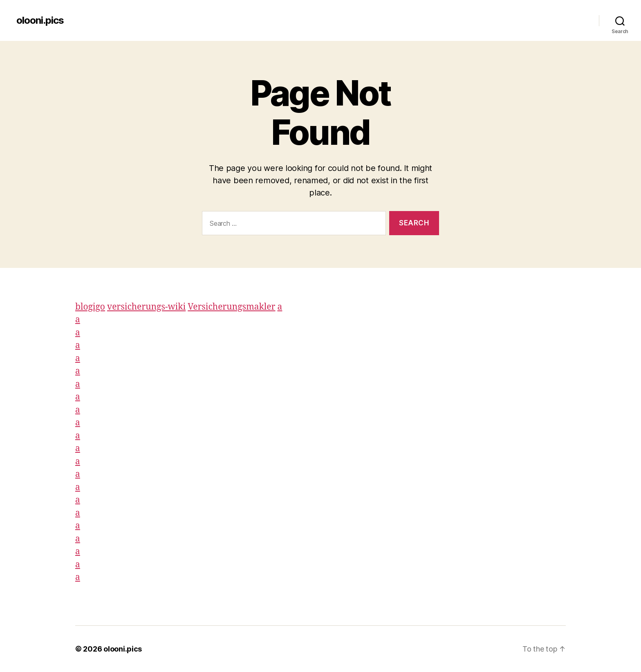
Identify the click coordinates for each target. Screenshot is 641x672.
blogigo (90, 307)
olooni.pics (40, 20)
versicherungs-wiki (146, 307)
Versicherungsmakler (231, 307)
